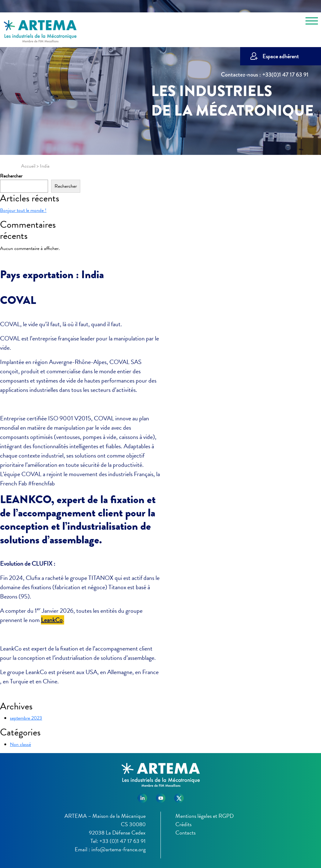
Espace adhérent (281, 56)
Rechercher (11, 176)
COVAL (18, 300)
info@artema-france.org (119, 849)
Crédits (183, 824)
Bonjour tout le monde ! (23, 210)
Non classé (20, 744)
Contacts (185, 833)
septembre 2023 (26, 718)
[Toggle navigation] (312, 22)
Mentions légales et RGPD (204, 816)
